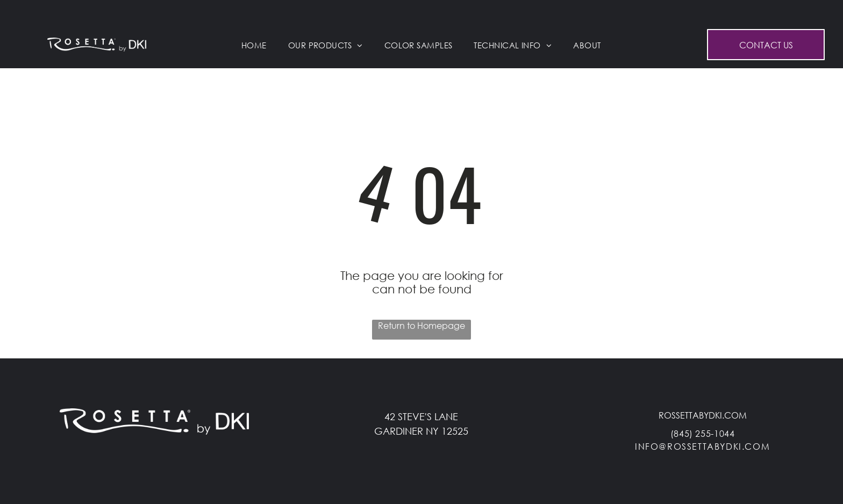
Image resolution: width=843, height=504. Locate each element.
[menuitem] (254, 45)
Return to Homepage (421, 325)
